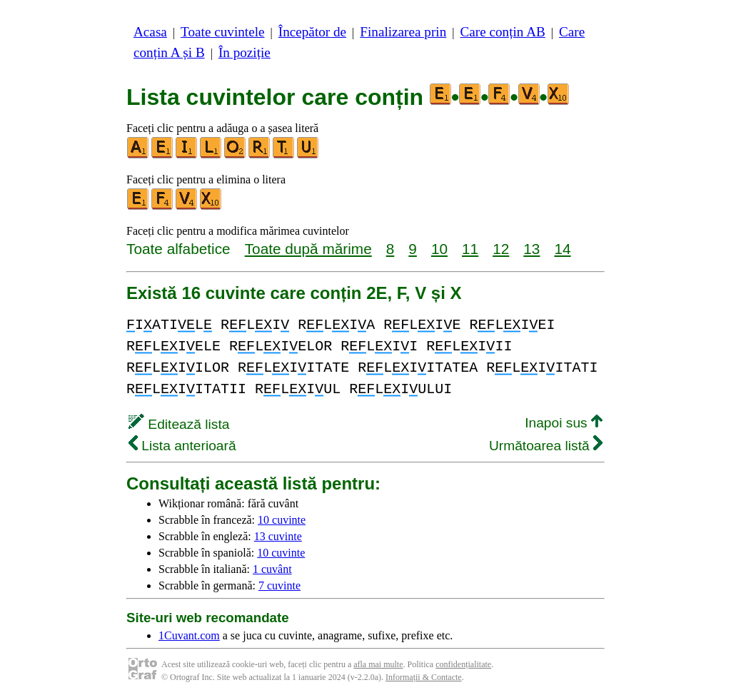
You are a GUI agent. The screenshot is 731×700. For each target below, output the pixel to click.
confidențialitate (463, 664)
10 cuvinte (282, 520)
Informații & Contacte (424, 677)
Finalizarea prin (403, 32)
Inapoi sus (564, 423)
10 (439, 249)
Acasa (150, 32)
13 (531, 249)
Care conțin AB (502, 32)
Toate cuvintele (222, 32)
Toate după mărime (308, 249)
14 (562, 249)
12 (501, 249)
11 (470, 249)
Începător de (312, 32)
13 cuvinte (278, 536)
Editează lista (179, 424)
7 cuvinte (279, 585)
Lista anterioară (182, 446)
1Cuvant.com (189, 635)
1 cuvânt (272, 569)
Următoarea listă (546, 446)
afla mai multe (378, 664)
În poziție (244, 52)
